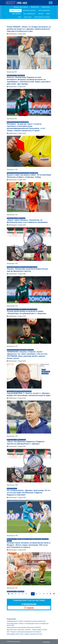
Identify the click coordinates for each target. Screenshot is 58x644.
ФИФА (48, 14)
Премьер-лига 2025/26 (21, 7)
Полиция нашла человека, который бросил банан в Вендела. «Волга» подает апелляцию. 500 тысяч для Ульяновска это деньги (29, 545)
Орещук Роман (21, 75)
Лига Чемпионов (44, 11)
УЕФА (20, 17)
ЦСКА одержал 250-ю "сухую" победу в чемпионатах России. (25, 634)
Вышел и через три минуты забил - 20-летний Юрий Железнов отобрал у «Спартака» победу (29, 176)
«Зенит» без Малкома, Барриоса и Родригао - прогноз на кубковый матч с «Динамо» (26, 443)
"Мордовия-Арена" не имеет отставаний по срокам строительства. (26, 621)
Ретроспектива (11, 619)
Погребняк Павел (46, 372)
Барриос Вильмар (37, 539)
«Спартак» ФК (15, 218)
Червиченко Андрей (12, 391)
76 (36, 594)
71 (19, 594)
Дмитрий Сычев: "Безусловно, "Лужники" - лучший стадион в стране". (27, 630)
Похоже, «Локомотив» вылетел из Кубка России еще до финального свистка (27, 270)
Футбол (9, 75)
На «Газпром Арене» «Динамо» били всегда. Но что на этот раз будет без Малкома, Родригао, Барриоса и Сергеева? (29, 493)
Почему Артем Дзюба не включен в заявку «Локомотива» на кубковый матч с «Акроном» (27, 312)
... (29, 594)
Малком (20, 539)
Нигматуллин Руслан (27, 391)
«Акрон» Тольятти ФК (32, 267)
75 (33, 594)
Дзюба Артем (23, 350)
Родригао (9, 541)
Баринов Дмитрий (24, 122)
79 (47, 594)
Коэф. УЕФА (28, 17)
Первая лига (35, 7)
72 (22, 594)
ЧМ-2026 (41, 14)
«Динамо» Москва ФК (27, 539)
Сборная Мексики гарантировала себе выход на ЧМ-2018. (24, 627)
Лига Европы (16, 14)
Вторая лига (46, 7)
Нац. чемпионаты (29, 14)
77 (40, 594)
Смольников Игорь (24, 173)
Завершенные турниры (42, 17)
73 (26, 594)
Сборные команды (29, 11)
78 (44, 594)
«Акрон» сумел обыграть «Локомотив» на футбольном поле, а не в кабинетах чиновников (27, 221)
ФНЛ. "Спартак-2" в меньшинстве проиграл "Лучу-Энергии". (24, 632)
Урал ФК (19, 391)
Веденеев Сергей (22, 440)
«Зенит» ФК (14, 75)
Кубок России (15, 11)
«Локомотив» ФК (15, 122)
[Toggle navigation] (51, 3)
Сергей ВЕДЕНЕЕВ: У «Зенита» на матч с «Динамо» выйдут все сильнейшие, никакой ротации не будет (29, 394)
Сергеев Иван (45, 539)
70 (15, 594)
